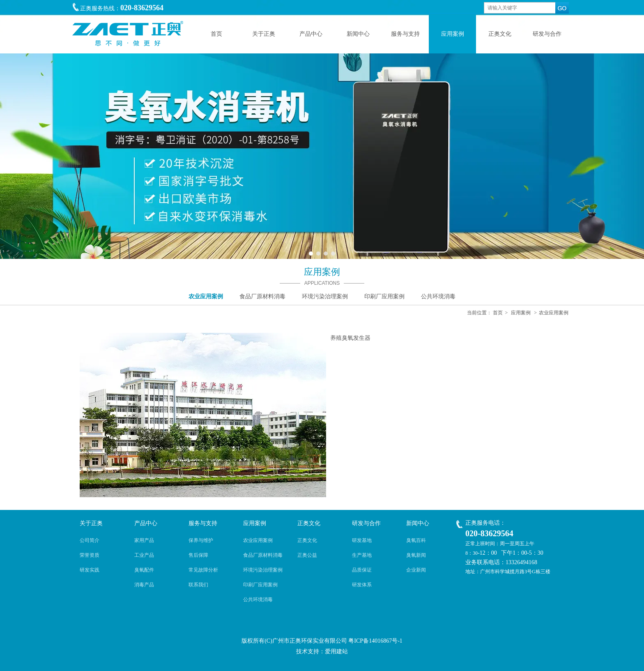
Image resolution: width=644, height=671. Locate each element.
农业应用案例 (554, 313)
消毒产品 (144, 585)
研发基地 (362, 540)
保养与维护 (201, 540)
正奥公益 (307, 555)
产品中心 (146, 523)
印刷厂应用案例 (260, 585)
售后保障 (198, 555)
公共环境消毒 (258, 600)
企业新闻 (416, 570)
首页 (498, 313)
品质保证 (362, 570)
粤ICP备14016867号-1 (375, 641)
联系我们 (198, 585)
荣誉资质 (90, 555)
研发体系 (362, 585)
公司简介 (90, 540)
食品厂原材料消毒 (263, 555)
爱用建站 (336, 651)
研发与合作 (366, 523)
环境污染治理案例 (263, 570)
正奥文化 (309, 523)
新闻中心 (418, 523)
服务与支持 (203, 523)
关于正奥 (91, 523)
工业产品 (144, 555)
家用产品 (144, 540)
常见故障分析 (203, 570)
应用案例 (521, 313)
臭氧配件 (144, 570)
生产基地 (362, 555)
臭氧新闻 (416, 555)
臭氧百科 (416, 540)
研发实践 (90, 570)
